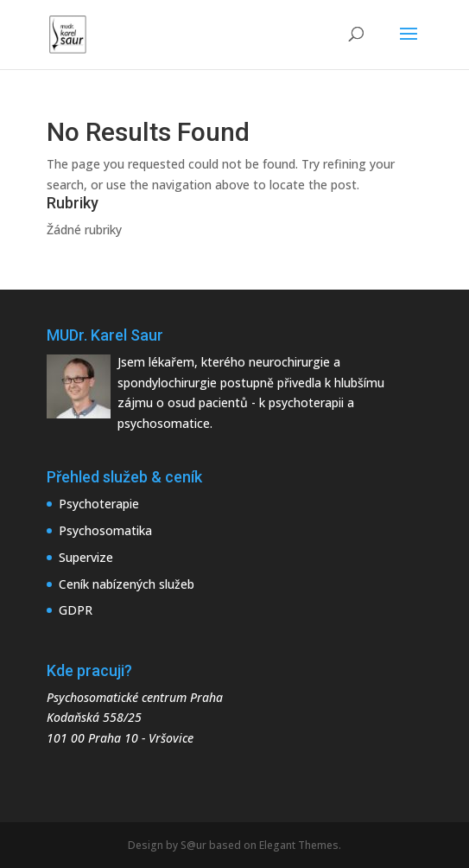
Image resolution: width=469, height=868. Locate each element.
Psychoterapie (99, 504)
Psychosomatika (105, 530)
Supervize (86, 557)
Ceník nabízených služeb (127, 584)
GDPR (76, 610)
